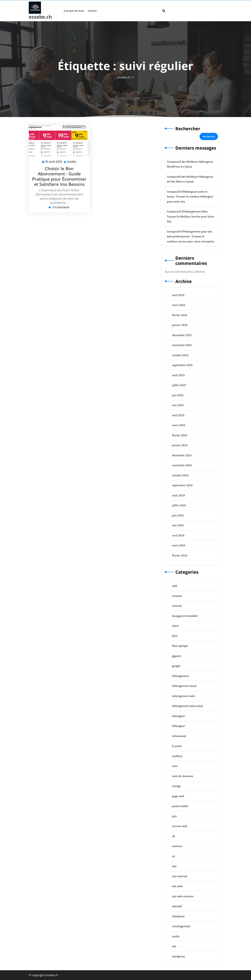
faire (175, 636)
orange (176, 786)
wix (174, 946)
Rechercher (188, 129)
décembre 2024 (182, 455)
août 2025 (178, 375)
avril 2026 (178, 295)
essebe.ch (40, 17)
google (176, 666)
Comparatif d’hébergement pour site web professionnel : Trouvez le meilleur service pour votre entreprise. (191, 236)
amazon (177, 596)
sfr (174, 836)
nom (175, 766)
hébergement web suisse (188, 706)
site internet (180, 876)
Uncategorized (181, 926)
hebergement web (183, 696)
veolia (176, 936)
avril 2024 (178, 535)
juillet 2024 (179, 505)
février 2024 (180, 555)
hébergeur (178, 726)
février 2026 (180, 315)
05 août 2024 (54, 162)
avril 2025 (178, 415)
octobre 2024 (180, 475)
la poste (177, 746)
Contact (92, 11)
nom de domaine (183, 776)
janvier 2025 (180, 445)
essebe (72, 162)
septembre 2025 (182, 365)
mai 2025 (178, 405)
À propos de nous (74, 11)
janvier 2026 (180, 325)
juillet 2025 (179, 385)
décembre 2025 (182, 335)
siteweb (177, 906)
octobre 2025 (180, 355)
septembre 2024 (182, 485)
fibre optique (180, 646)
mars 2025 (179, 425)
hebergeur (178, 716)
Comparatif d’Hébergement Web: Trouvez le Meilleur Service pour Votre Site (190, 216)
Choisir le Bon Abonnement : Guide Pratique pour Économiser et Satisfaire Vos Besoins (59, 176)
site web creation (183, 896)
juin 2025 (178, 395)
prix (174, 816)
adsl (175, 586)
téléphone (178, 916)
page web (178, 796)
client (175, 626)
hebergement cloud (184, 686)
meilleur (177, 756)
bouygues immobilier (185, 616)
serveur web (180, 826)
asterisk (177, 606)
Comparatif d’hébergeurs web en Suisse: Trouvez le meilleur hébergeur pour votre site (190, 197)
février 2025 (180, 435)
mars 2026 (179, 305)
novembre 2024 (182, 465)
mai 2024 (178, 525)
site (174, 866)
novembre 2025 (182, 345)
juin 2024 (178, 515)
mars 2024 (179, 545)
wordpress (178, 956)
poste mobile (180, 806)
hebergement (180, 676)
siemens (177, 846)
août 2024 (178, 495)
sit (174, 856)
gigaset (176, 656)
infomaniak (179, 736)
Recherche (209, 136)
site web (177, 886)
